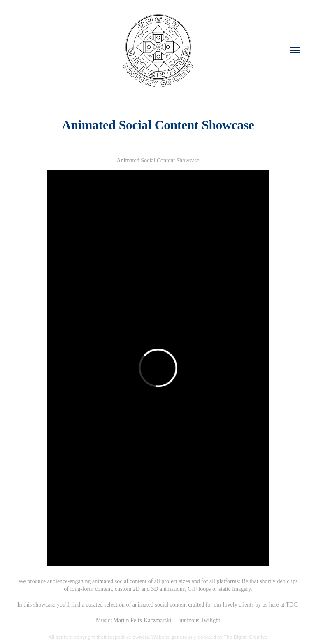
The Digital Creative (246, 637)
